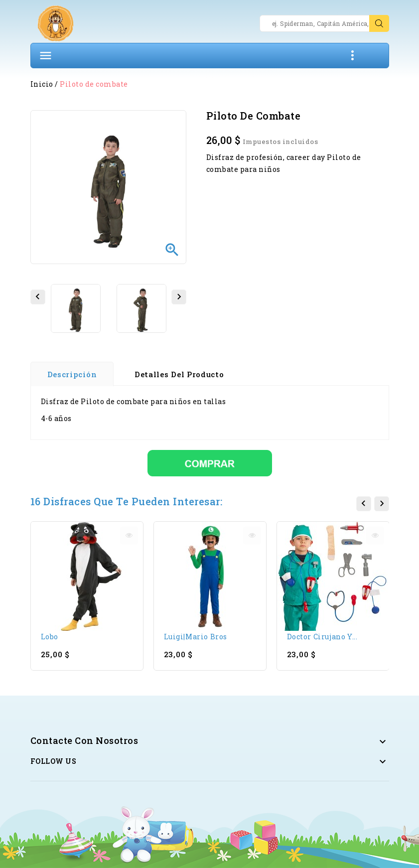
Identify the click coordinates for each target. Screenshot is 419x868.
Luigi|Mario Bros (196, 637)
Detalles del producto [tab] (179, 374)
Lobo (50, 637)
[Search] (324, 23)
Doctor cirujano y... (322, 637)
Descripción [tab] (72, 374)
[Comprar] (210, 462)
